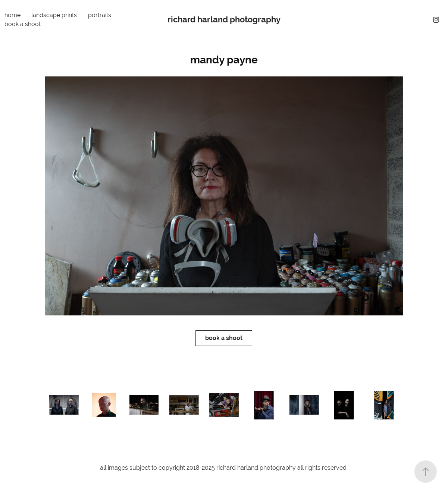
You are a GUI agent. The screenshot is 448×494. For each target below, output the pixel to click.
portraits (100, 15)
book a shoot (23, 24)
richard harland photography (224, 20)
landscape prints (54, 15)
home (12, 15)
